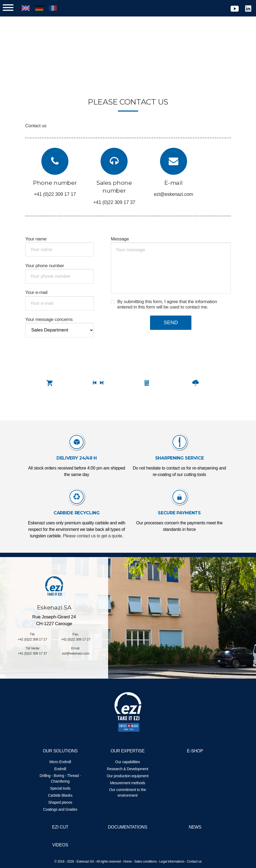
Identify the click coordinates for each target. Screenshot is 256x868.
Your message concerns (53, 319)
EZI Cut (62, 827)
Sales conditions (146, 862)
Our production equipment (128, 776)
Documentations (127, 827)
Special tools (62, 788)
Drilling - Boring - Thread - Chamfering (62, 778)
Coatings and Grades (62, 809)
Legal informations (172, 862)
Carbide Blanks (62, 795)
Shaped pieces (62, 802)
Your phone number (49, 266)
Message (121, 239)
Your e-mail (41, 292)
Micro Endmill (62, 762)
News (193, 827)
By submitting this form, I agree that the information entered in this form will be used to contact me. (168, 304)
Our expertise (128, 751)
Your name (40, 239)
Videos (62, 845)
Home (127, 862)
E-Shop (193, 751)
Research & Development (128, 769)
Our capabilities (128, 762)
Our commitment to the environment (128, 792)
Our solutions (62, 751)
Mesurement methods (128, 783)
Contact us (194, 862)
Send (169, 322)
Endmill (62, 769)
